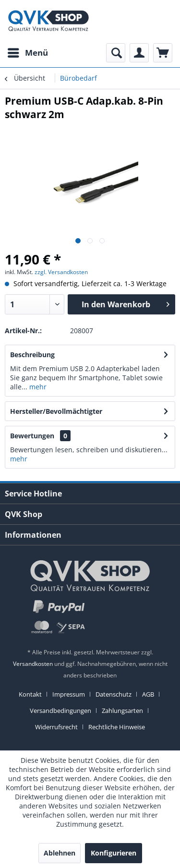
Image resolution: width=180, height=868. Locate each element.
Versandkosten (33, 664)
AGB (148, 694)
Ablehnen (60, 853)
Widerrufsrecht (56, 727)
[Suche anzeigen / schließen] (116, 53)
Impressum (69, 694)
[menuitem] (27, 53)
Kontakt (30, 694)
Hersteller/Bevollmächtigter (56, 411)
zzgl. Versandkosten (61, 272)
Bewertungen (32, 436)
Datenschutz (114, 694)
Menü (28, 52)
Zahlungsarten (122, 711)
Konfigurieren (114, 853)
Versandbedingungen (60, 711)
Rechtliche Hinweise (117, 727)
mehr (37, 387)
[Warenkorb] (163, 53)
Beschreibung (32, 355)
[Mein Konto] (139, 53)
